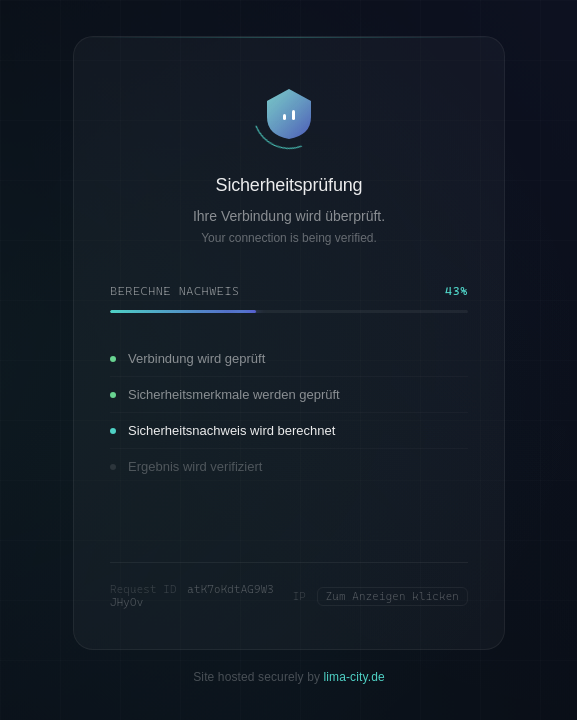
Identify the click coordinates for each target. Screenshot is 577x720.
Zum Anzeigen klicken (391, 596)
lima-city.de (353, 677)
